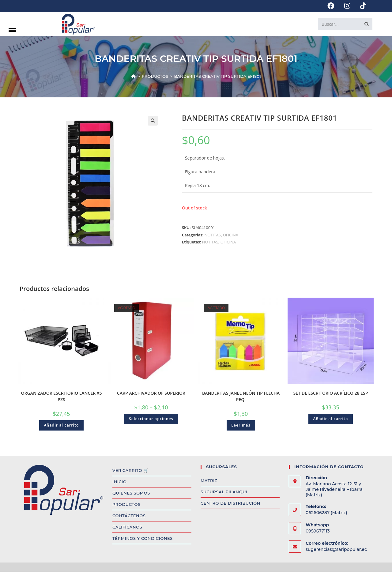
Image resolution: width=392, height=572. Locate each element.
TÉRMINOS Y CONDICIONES (143, 539)
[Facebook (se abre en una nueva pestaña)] (331, 6)
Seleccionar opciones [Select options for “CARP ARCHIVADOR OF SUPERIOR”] (151, 419)
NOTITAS (213, 235)
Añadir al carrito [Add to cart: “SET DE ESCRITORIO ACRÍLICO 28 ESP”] (330, 419)
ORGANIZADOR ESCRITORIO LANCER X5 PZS (62, 397)
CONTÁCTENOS (129, 516)
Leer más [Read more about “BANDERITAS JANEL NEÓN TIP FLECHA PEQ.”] (241, 426)
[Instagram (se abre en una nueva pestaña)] (347, 6)
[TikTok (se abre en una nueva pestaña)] (361, 6)
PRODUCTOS (126, 505)
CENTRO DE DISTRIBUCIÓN (230, 504)
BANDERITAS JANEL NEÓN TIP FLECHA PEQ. (241, 397)
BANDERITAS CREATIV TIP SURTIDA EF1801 (218, 77)
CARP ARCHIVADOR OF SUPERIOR (151, 394)
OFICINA (231, 235)
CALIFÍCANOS (127, 528)
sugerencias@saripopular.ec (336, 550)
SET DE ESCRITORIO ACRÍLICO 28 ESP (331, 394)
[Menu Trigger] (12, 30)
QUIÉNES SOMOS (131, 494)
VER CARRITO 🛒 (130, 471)
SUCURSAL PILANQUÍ (224, 492)
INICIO (119, 482)
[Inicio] (133, 77)
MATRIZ (209, 481)
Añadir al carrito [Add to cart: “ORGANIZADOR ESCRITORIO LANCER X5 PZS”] (61, 426)
